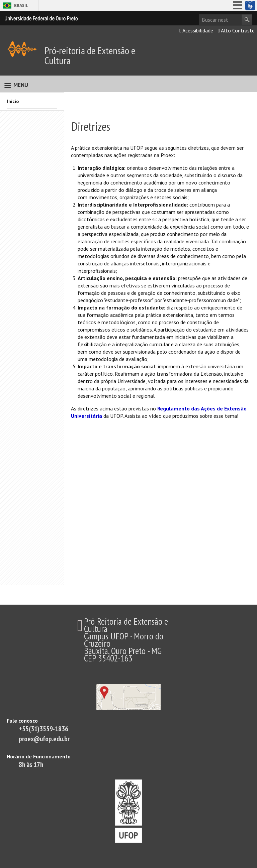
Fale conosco (22, 721)
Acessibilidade (196, 30)
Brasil (21, 6)
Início (13, 101)
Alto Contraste (236, 30)
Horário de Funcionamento (39, 756)
